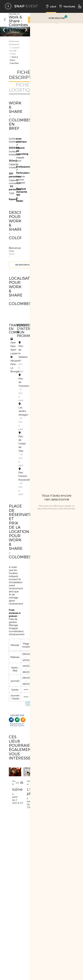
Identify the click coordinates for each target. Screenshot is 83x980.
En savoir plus (24, 265)
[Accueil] (21, 6)
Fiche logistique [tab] (23, 87)
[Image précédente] (4, 30)
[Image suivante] (26, 30)
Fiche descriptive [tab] (24, 75)
